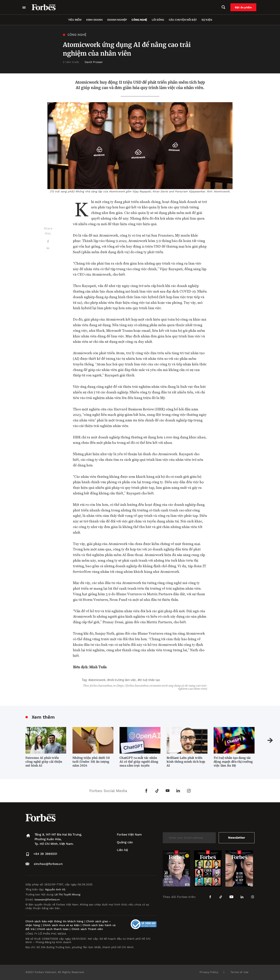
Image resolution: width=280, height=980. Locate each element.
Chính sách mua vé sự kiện (62, 925)
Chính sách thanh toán (53, 929)
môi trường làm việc (122, 680)
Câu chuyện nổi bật (183, 20)
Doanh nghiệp (117, 20)
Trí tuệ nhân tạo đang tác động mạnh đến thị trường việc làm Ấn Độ (233, 762)
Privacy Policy (209, 972)
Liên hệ (122, 850)
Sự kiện (207, 20)
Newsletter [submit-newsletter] (237, 838)
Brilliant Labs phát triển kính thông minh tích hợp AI (186, 762)
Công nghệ (139, 20)
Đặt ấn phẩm (244, 7)
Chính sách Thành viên (87, 929)
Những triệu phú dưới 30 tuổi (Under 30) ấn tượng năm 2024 (91, 762)
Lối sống (158, 20)
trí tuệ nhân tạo (150, 680)
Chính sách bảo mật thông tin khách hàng (54, 921)
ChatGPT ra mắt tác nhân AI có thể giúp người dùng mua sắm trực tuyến (139, 762)
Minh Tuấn (98, 667)
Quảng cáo (125, 842)
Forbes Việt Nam (129, 834)
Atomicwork (98, 680)
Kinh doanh (94, 20)
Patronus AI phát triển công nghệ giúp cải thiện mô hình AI (44, 762)
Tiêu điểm (75, 20)
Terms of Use (239, 972)
